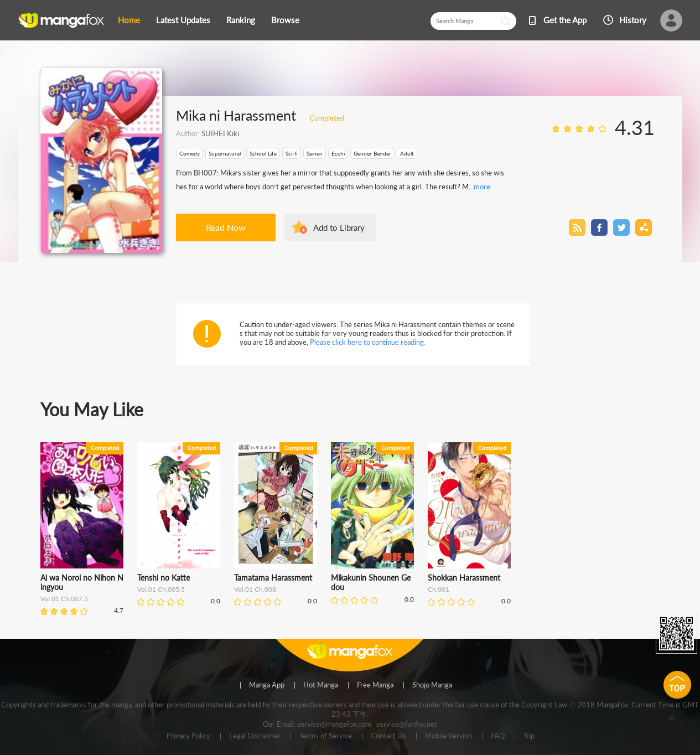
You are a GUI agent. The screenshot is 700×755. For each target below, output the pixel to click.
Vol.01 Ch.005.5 (161, 589)
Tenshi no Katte (164, 578)
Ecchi (338, 153)
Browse (285, 20)
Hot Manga (321, 685)
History (633, 20)
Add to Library (339, 227)
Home (129, 20)
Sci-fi (292, 153)
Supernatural (225, 153)
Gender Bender (372, 153)
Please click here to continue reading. (368, 342)
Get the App (565, 20)
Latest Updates (183, 20)
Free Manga (375, 685)
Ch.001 (439, 589)
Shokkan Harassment (464, 578)
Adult (407, 153)
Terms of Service (326, 736)
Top (529, 736)
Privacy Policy (188, 736)
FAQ (498, 736)
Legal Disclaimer (255, 736)
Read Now (226, 227)
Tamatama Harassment (273, 578)
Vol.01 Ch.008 (255, 589)
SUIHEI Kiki (220, 133)
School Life (263, 153)
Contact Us (388, 736)
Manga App (267, 685)
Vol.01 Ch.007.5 (64, 599)
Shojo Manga (432, 685)
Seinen (315, 153)
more (482, 187)
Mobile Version (448, 736)
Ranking (241, 20)
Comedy (190, 153)
